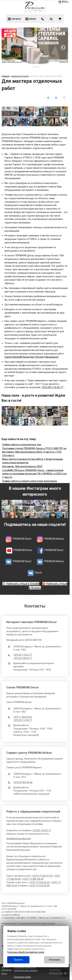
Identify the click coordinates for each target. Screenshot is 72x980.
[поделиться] (48, 98)
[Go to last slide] (6, 47)
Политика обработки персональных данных (26, 969)
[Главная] (35, 12)
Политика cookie (22, 977)
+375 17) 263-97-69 (43, 876)
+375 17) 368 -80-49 (33, 879)
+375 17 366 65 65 (23, 717)
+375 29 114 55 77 (23, 720)
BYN (66, 2)
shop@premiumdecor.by (19, 839)
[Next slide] (63, 47)
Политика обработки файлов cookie (26, 952)
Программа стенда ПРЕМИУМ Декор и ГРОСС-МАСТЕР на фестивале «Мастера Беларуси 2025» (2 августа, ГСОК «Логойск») (34, 452)
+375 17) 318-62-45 (40, 882)
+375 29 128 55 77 (23, 658)
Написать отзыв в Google (23, 584)
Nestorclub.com (60, 973)
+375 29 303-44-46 (23, 782)
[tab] (31, 67)
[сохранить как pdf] (64, 98)
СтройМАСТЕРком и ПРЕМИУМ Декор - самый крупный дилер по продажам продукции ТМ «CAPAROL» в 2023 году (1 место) (34, 474)
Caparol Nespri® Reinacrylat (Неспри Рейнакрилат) (32, 357)
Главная (5, 76)
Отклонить (55, 960)
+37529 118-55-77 (42, 830)
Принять (18, 960)
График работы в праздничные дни (22, 445)
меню (31, 19)
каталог (14, 19)
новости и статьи (20, 76)
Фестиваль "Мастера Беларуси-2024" (22, 466)
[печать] (56, 98)
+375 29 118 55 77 (23, 655)
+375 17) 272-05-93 (40, 886)
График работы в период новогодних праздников (29, 481)
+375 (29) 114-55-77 (52, 387)
